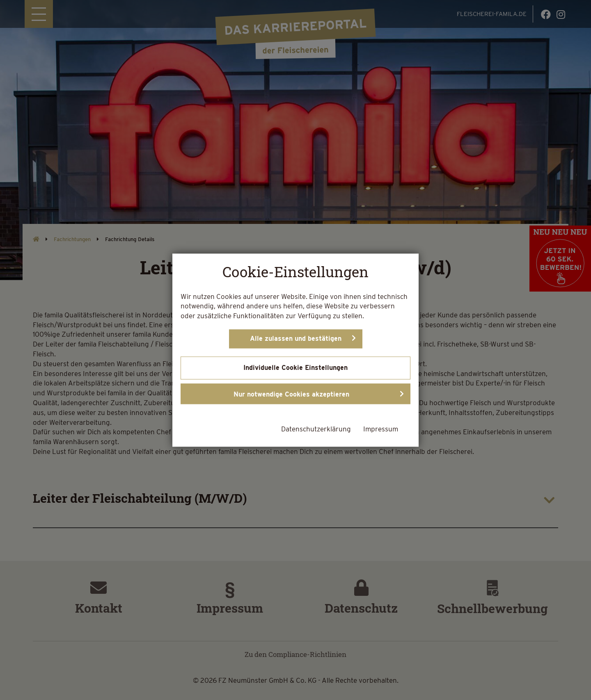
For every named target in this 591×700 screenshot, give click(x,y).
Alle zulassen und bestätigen (296, 339)
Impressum (381, 429)
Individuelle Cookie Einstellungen (295, 368)
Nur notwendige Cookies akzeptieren (291, 394)
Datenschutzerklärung (316, 429)
